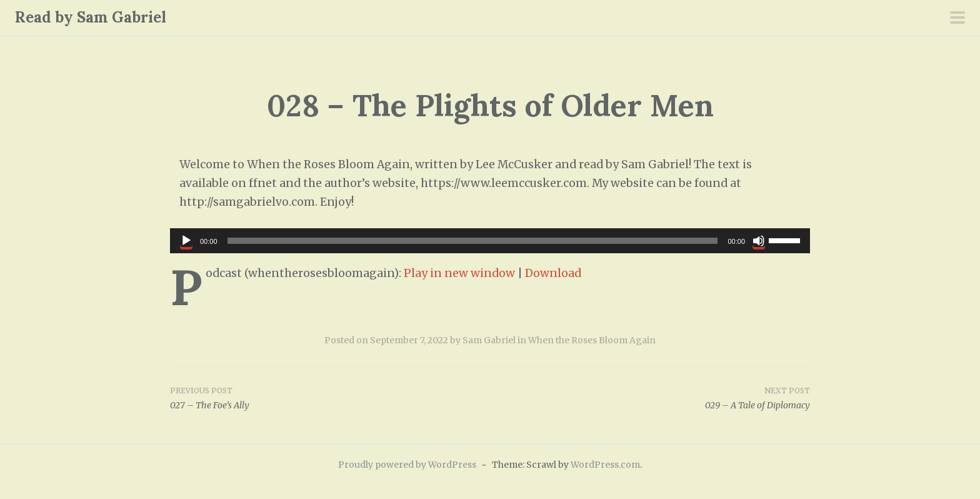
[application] (490, 241)
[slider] (473, 241)
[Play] (186, 241)
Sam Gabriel (489, 340)
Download (553, 273)
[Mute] (759, 241)
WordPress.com (605, 465)
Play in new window (459, 273)
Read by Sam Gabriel (91, 17)
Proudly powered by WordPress (407, 465)
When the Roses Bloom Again (592, 340)
